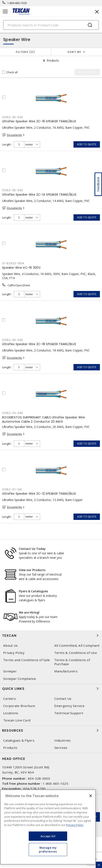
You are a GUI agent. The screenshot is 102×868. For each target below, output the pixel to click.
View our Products (32, 570)
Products (10, 748)
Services (61, 748)
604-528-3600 (39, 778)
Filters (25, 52)
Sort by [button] (74, 52)
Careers (10, 699)
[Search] (51, 25)
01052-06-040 (13, 190)
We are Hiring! (29, 612)
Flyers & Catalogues (33, 591)
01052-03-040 (13, 413)
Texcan (51, 635)
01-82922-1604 (13, 263)
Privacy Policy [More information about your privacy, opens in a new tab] (75, 825)
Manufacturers (66, 671)
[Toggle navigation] (5, 12)
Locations (11, 713)
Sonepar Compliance (20, 679)
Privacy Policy (14, 653)
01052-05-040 (13, 117)
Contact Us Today (32, 549)
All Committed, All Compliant (77, 646)
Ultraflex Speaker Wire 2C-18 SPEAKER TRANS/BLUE (39, 344)
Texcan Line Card (17, 720)
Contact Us (63, 699)
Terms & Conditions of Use (76, 653)
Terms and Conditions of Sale (27, 660)
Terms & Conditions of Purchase (72, 662)
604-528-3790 (34, 789)
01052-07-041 (12, 489)
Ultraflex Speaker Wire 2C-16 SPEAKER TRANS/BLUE (39, 121)
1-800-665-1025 (17, 3)
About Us (10, 646)
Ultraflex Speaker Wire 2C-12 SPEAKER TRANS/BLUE (39, 494)
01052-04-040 (13, 340)
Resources (51, 730)
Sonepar (10, 671)
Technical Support (69, 713)
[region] (48, 827)
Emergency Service (69, 706)
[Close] (91, 796)
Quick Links (51, 689)
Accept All (48, 836)
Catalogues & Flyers (19, 740)
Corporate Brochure (19, 706)
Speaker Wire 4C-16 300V (21, 268)
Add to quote (87, 144)
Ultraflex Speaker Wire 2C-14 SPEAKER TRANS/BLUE (39, 195)
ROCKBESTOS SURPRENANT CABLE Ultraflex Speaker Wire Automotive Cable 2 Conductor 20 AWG (44, 419)
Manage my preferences (48, 850)
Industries (63, 740)
